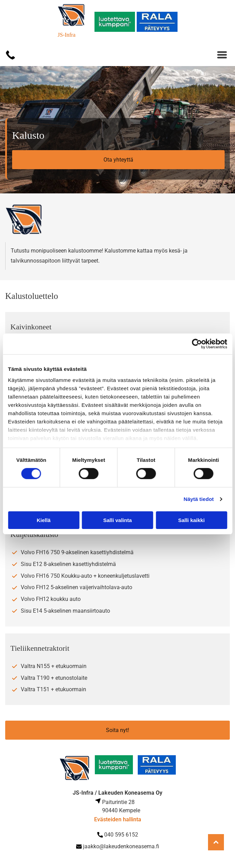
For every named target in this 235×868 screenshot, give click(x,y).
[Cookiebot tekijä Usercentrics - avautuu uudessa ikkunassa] (197, 344)
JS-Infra (66, 35)
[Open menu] (222, 55)
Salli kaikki (192, 520)
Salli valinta (117, 520)
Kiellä (44, 520)
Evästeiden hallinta (118, 819)
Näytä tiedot (199, 499)
